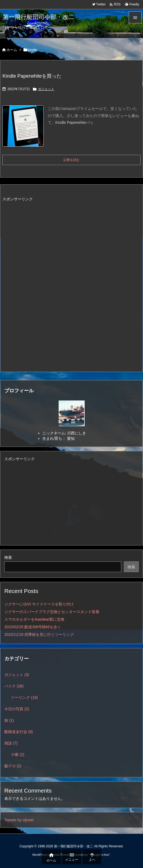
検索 (8, 557)
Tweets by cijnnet (19, 820)
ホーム (12, 50)
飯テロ (13, 766)
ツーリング (24, 697)
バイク (14, 686)
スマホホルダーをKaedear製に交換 (34, 619)
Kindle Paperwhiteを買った (32, 76)
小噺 (18, 755)
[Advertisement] (48, 281)
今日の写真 (17, 709)
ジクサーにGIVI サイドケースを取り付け (39, 604)
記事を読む (72, 160)
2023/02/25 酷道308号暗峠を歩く (33, 627)
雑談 (11, 743)
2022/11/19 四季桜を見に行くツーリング (39, 635)
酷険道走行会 (19, 732)
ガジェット (46, 89)
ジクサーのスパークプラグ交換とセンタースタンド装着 (52, 612)
